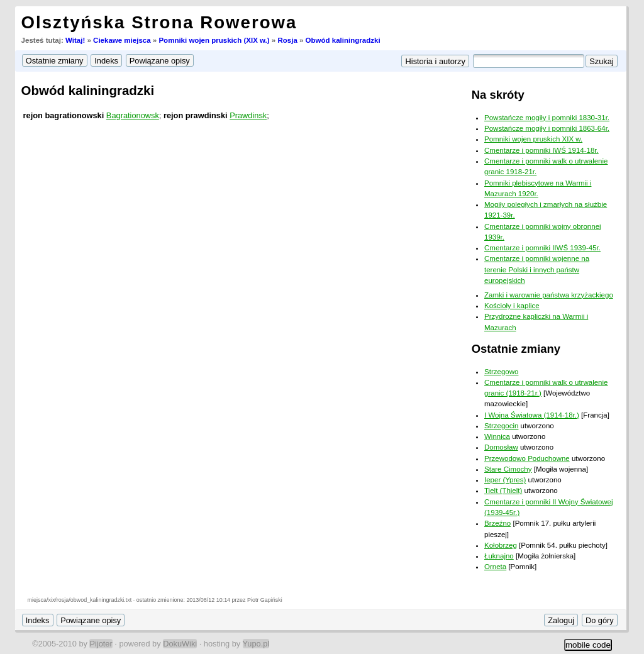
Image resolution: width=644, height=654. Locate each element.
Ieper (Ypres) (505, 480)
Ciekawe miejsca (122, 40)
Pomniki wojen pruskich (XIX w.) (214, 40)
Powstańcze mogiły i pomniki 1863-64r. (547, 128)
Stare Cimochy (508, 469)
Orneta (495, 567)
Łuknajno (499, 556)
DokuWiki (180, 644)
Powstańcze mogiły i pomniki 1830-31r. (547, 118)
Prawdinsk (248, 115)
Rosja (287, 40)
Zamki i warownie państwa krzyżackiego (549, 295)
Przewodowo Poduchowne (527, 458)
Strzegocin (501, 426)
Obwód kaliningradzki (343, 40)
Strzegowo (501, 372)
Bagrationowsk (133, 115)
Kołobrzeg (501, 545)
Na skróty (498, 95)
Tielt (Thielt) (503, 490)
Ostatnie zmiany (516, 349)
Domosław (501, 447)
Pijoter (101, 644)
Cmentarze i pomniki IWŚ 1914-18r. (541, 150)
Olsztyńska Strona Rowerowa (159, 22)
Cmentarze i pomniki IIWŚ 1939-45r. (542, 248)
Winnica (497, 436)
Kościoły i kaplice (512, 306)
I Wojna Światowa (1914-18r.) (532, 415)
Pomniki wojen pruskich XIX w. (533, 139)
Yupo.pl (256, 644)
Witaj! (75, 40)
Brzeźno (497, 523)
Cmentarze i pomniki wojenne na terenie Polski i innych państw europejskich (537, 269)
